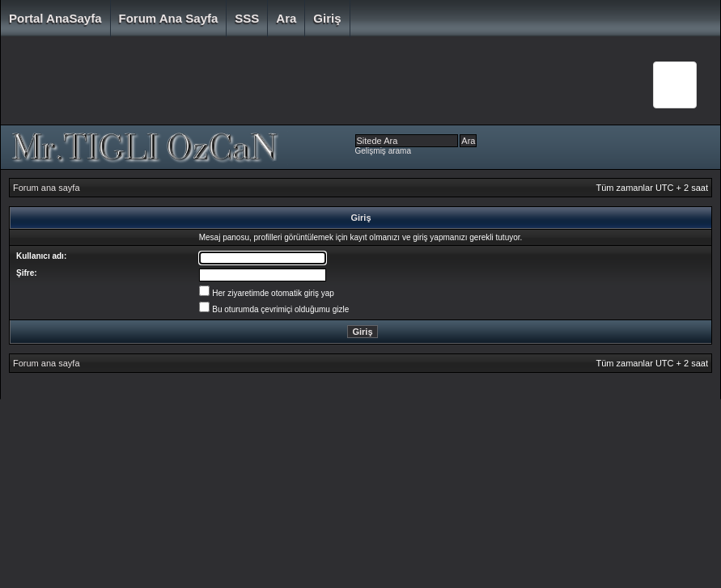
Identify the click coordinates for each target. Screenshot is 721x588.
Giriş (327, 18)
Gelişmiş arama (383, 151)
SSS (247, 18)
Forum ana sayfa (169, 18)
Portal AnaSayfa (55, 18)
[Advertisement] (316, 85)
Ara (286, 18)
